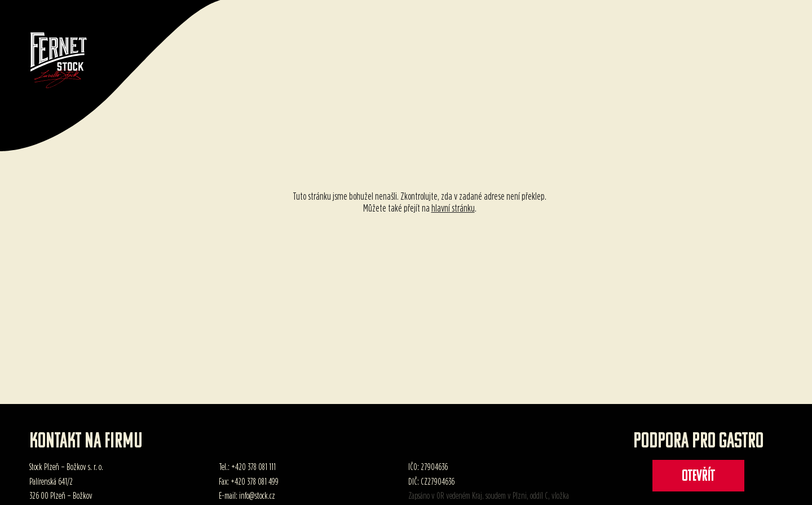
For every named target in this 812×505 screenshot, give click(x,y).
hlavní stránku (453, 208)
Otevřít (698, 477)
